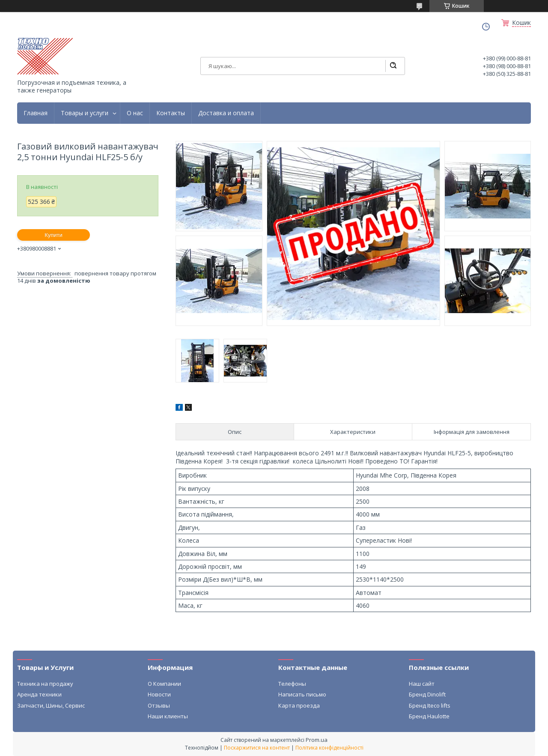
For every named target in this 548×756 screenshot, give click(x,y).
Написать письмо (302, 694)
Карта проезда (299, 705)
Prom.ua (317, 740)
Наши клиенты (168, 716)
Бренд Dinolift (427, 694)
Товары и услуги (85, 113)
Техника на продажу (45, 684)
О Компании (164, 684)
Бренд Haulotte (429, 716)
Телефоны (292, 684)
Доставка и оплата (226, 113)
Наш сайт (422, 684)
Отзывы (159, 705)
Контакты (171, 113)
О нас (135, 113)
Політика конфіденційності (329, 748)
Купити (54, 235)
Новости (159, 694)
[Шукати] (393, 66)
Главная (36, 113)
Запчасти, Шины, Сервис (51, 705)
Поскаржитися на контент (257, 748)
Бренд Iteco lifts (430, 705)
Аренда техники (39, 694)
